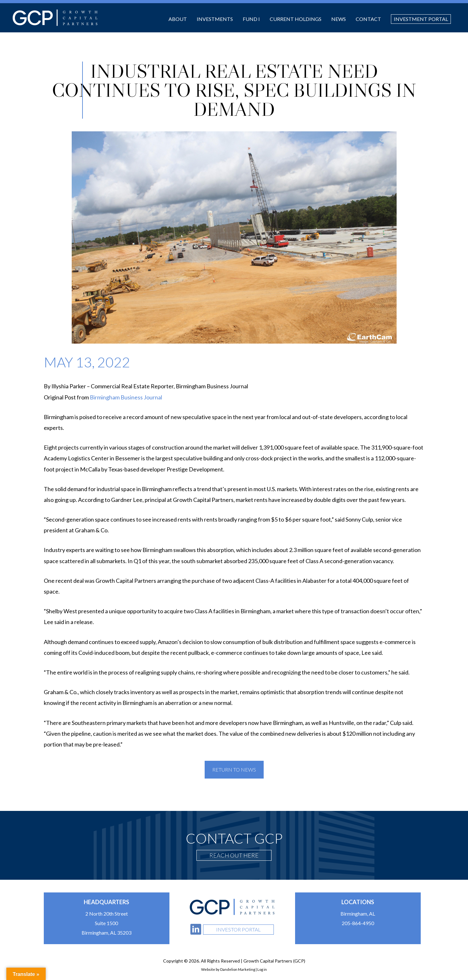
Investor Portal (238, 929)
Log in (262, 969)
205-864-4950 (358, 923)
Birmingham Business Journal (126, 397)
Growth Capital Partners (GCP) (55, 18)
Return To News (234, 770)
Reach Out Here (234, 855)
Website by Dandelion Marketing (228, 969)
